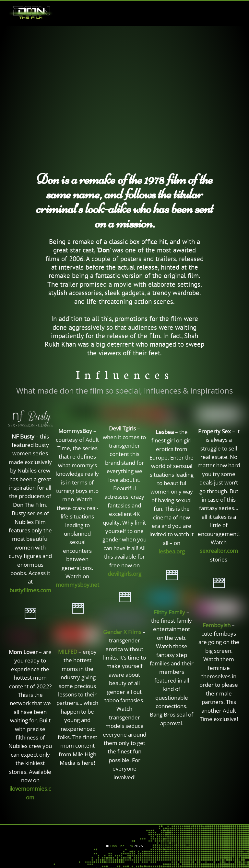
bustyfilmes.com (30, 590)
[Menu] (232, 9)
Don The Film (122, 846)
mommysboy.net (77, 585)
